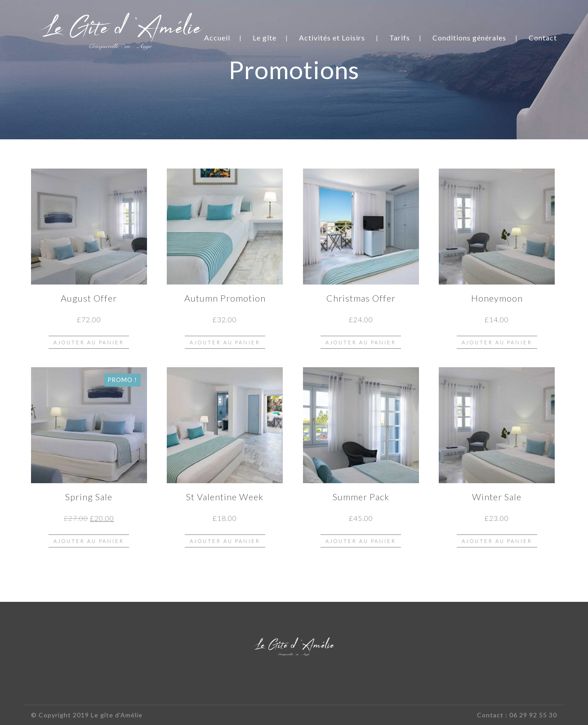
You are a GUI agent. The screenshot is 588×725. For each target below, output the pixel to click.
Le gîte (265, 38)
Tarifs (400, 38)
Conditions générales (469, 38)
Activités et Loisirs (332, 38)
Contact (543, 38)
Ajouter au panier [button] (89, 342)
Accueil (217, 38)
